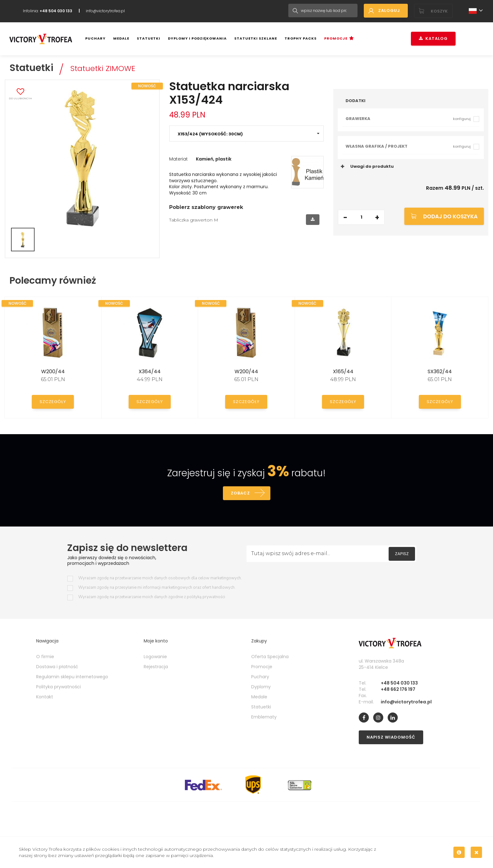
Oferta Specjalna (270, 657)
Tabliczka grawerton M (194, 220)
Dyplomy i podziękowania (197, 38)
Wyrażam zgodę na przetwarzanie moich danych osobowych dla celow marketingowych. (160, 578)
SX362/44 (440, 371)
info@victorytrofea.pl (105, 11)
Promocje (336, 38)
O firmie (45, 657)
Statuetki (149, 38)
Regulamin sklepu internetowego (72, 677)
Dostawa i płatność (57, 667)
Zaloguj (389, 11)
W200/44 (53, 371)
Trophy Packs (301, 38)
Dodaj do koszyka (450, 216)
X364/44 (150, 371)
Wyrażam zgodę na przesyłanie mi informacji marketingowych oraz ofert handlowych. (157, 588)
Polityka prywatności (58, 687)
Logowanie (155, 657)
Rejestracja (156, 667)
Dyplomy (261, 687)
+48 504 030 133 (399, 683)
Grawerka (408, 119)
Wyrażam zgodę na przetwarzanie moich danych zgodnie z (152, 597)
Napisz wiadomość (391, 737)
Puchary (95, 38)
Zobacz (240, 493)
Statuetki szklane (256, 38)
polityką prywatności (206, 597)
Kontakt (45, 697)
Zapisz (402, 554)
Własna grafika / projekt (408, 146)
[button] (247, 134)
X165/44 (343, 371)
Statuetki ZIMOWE (103, 68)
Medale (121, 38)
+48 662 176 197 (398, 689)
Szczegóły (53, 402)
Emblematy (264, 717)
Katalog (433, 38)
